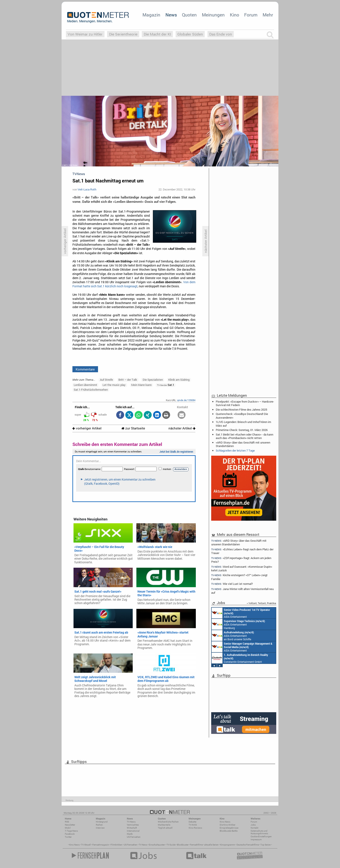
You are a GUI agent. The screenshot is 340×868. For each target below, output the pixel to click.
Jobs (253, 825)
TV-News (131, 822)
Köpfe (130, 834)
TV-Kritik (193, 825)
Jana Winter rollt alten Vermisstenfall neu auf (242, 591)
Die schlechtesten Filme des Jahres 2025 (241, 410)
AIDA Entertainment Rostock (242, 647)
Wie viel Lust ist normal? (232, 584)
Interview (100, 828)
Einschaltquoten (157, 845)
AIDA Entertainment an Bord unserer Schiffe (241, 613)
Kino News (74, 845)
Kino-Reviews (195, 828)
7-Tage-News (71, 831)
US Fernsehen (131, 845)
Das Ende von (221, 34)
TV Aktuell (86, 845)
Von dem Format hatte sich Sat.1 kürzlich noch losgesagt (134, 284)
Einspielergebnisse (229, 828)
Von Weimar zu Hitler (85, 34)
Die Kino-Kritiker (227, 825)
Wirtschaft (132, 828)
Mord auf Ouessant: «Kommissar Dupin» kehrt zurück (242, 568)
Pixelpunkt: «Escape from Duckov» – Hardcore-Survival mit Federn (245, 403)
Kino (235, 15)
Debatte (192, 822)
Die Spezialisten (153, 380)
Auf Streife (106, 380)
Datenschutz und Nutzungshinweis (259, 832)
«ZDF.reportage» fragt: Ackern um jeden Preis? (241, 560)
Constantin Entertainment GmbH (240, 658)
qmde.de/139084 (186, 400)
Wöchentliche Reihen (168, 822)
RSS (67, 822)
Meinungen (213, 15)
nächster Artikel (182, 428)
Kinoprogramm (228, 845)
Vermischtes (133, 825)
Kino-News (225, 822)
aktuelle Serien (211, 845)
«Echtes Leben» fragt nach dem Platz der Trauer (242, 551)
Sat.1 (166, 385)
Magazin (151, 15)
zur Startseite (133, 428)
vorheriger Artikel (87, 428)
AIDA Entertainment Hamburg (238, 624)
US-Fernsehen (134, 837)
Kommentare (85, 369)
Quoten (189, 15)
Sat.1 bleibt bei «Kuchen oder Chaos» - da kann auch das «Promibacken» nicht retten (244, 436)
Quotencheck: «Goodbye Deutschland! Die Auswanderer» (242, 416)
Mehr (268, 15)
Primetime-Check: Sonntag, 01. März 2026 (242, 430)
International (133, 831)
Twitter (68, 837)
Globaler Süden (190, 34)
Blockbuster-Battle (229, 831)
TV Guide (171, 845)
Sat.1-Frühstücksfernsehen (91, 390)
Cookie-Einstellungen (261, 836)
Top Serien (266, 845)
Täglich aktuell (165, 828)
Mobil (68, 828)
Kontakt (254, 828)
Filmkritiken (116, 845)
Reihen (99, 825)
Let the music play (114, 385)
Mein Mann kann (141, 385)
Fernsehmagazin (101, 845)
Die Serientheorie (123, 34)
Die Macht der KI (157, 34)
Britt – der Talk (128, 380)
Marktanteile (164, 825)
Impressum (256, 840)
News (171, 15)
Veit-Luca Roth (87, 189)
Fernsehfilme (196, 845)
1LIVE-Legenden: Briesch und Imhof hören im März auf (243, 424)
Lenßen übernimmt (85, 385)
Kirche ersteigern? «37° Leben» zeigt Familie (239, 577)
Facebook (70, 834)
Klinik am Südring (179, 380)
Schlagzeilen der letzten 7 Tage (235, 450)
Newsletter (70, 825)
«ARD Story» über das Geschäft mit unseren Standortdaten (243, 444)
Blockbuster (183, 845)
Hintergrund (102, 822)
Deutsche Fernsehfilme (248, 845)
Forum (251, 15)
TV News (143, 845)
